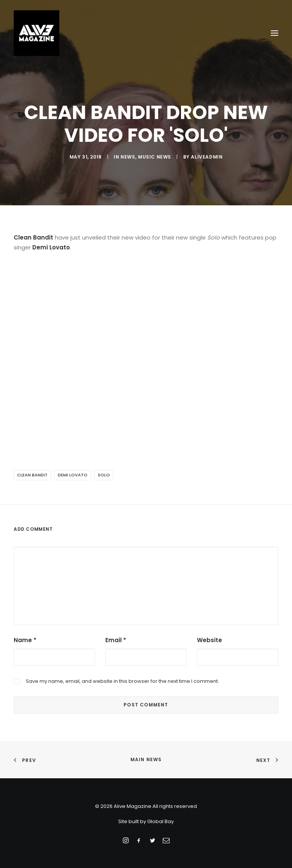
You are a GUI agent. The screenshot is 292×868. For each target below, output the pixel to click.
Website (209, 640)
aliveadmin (207, 157)
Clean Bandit (32, 475)
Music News (155, 157)
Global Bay (160, 821)
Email (116, 640)
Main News (146, 759)
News (128, 157)
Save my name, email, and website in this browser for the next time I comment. (122, 681)
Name (25, 640)
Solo (104, 475)
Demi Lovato (73, 475)
